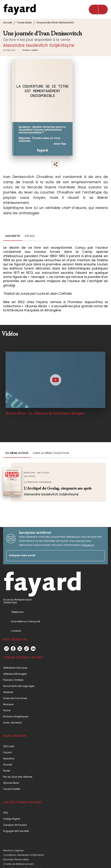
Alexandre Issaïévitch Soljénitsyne (39, 45)
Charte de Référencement (18, 864)
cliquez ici (88, 545)
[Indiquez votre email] (51, 556)
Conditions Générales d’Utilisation (24, 855)
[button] (30, 50)
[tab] (13, 236)
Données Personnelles (16, 859)
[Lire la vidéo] (55, 380)
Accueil (8, 22)
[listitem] (6, 649)
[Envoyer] (100, 556)
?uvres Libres (24, 22)
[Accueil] (20, 9)
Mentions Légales (13, 850)
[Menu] (98, 9)
